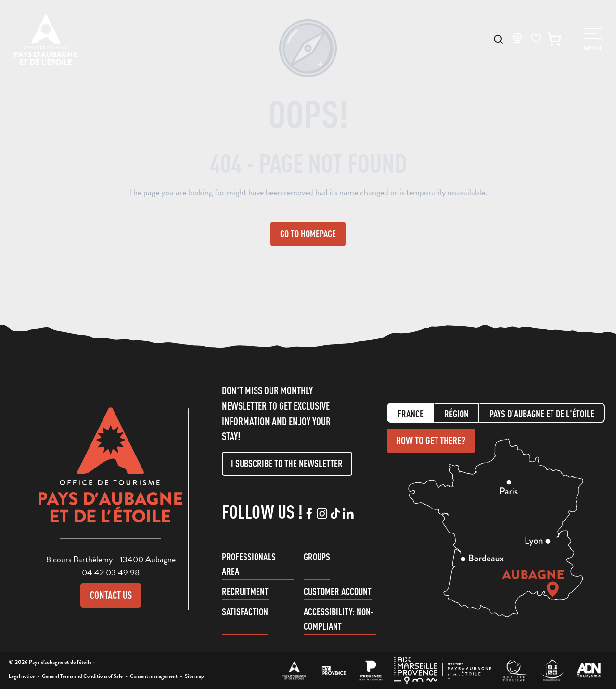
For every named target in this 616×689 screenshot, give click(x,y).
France (411, 414)
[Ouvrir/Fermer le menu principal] (592, 40)
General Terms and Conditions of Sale (82, 676)
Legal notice (22, 676)
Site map (194, 676)
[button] (498, 39)
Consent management (154, 676)
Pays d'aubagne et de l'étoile (542, 414)
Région (456, 414)
